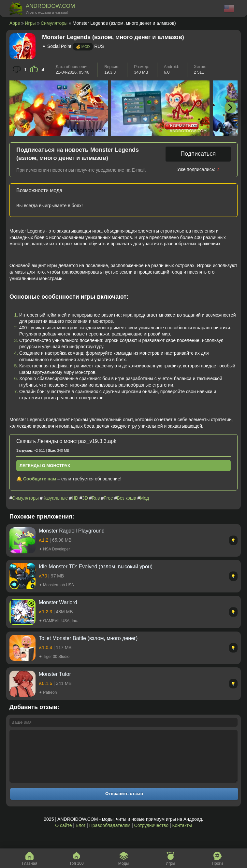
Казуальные (55, 498)
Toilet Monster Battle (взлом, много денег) (88, 638)
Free (108, 498)
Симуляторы (54, 23)
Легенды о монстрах (45, 466)
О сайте (63, 835)
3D (85, 498)
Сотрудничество (151, 835)
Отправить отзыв (124, 803)
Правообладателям (110, 835)
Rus (96, 498)
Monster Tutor (55, 674)
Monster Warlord (58, 602)
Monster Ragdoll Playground (72, 531)
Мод (145, 498)
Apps (15, 23)
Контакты (182, 835)
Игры (30, 23)
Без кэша (127, 498)
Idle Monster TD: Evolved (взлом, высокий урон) (96, 567)
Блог (80, 835)
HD (75, 498)
